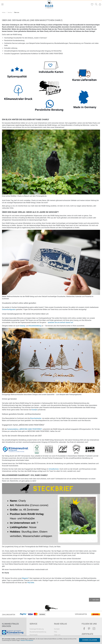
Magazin (25, 578)
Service (10, 12)
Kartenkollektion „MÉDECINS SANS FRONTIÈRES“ (25, 429)
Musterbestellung (35, 326)
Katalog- (23, 326)
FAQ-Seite (31, 583)
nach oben (96, 600)
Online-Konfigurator (9, 309)
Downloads (34, 635)
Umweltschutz (54, 469)
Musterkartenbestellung (38, 632)
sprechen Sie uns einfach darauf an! (60, 322)
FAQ (56, 632)
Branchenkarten (36, 418)
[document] (51, 640)
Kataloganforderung (37, 629)
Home (4, 12)
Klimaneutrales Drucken (10, 625)
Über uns (57, 635)
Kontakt (34, 410)
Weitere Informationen (27, 640)
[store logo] (49, 4)
